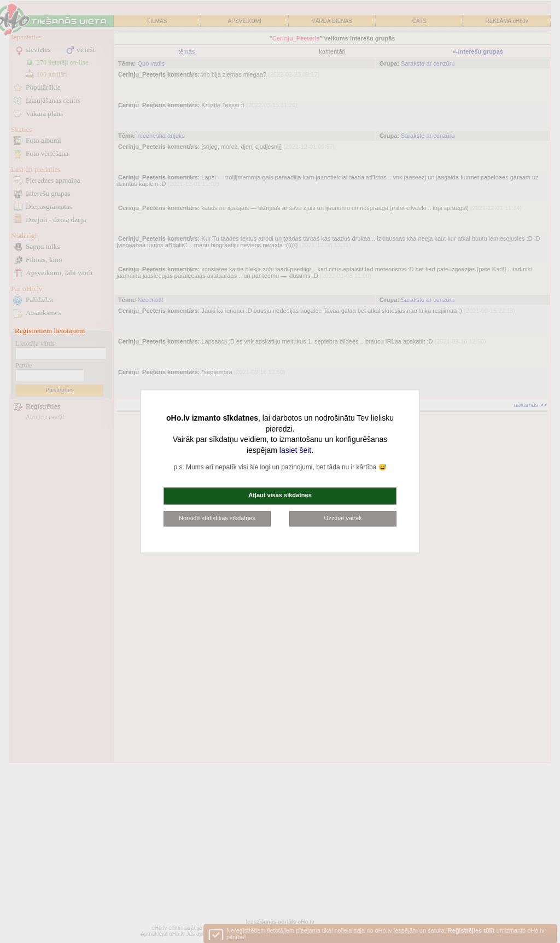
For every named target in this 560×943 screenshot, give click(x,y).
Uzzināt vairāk (343, 518)
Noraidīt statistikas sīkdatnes (217, 518)
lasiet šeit (295, 450)
